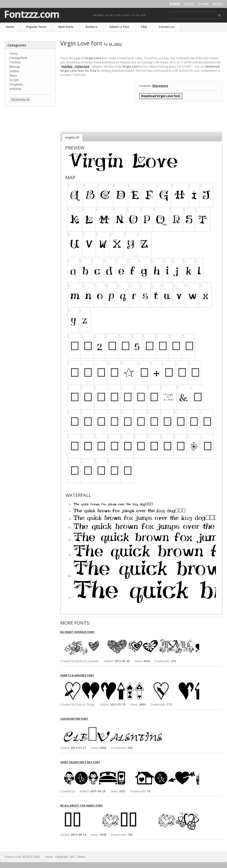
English (175, 4)
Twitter (81, 857)
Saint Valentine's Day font (80, 762)
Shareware (160, 86)
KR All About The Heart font (82, 805)
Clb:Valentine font (74, 719)
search (220, 15)
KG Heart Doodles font (77, 632)
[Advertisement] (30, 138)
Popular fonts (36, 27)
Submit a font (119, 27)
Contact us (167, 27)
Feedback (61, 857)
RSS (72, 857)
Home (10, 27)
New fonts (66, 27)
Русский (203, 4)
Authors (91, 27)
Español (217, 4)
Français (189, 4)
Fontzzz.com (32, 14)
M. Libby (115, 44)
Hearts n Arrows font (77, 675)
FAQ (144, 27)
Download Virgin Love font (161, 96)
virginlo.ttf (72, 137)
